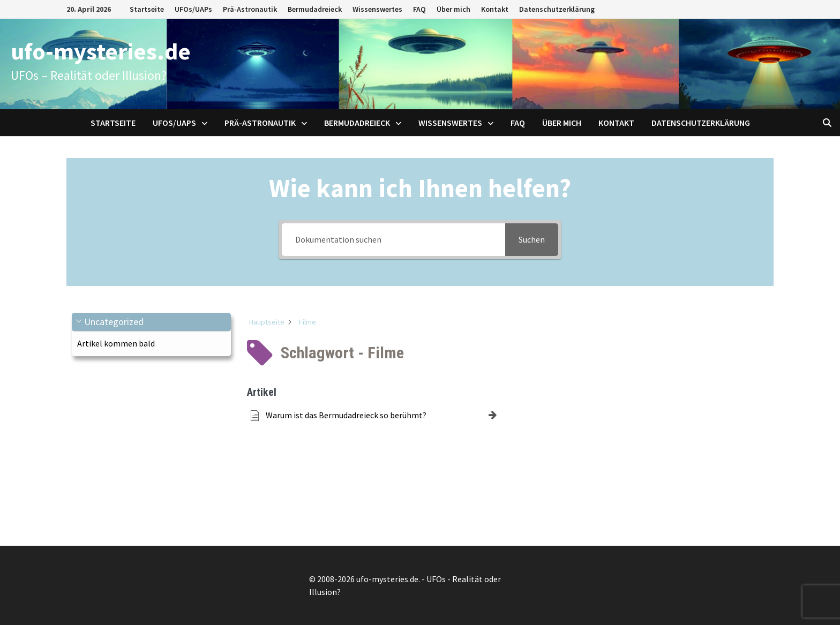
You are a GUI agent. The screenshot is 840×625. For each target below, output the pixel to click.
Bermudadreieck (315, 9)
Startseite (147, 9)
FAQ (419, 9)
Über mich (453, 9)
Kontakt (495, 9)
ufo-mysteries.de (101, 51)
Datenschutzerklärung (557, 9)
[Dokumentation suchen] (393, 240)
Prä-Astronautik (250, 9)
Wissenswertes (377, 9)
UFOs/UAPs (193, 9)
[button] (151, 322)
